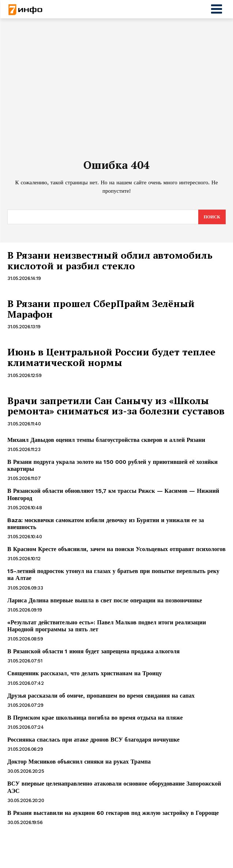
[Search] (212, 217)
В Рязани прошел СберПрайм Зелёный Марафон (101, 309)
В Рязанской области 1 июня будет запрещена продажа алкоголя (93, 651)
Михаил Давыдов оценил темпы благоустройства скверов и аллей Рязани (106, 440)
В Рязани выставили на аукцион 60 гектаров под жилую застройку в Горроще (113, 813)
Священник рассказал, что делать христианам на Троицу (85, 673)
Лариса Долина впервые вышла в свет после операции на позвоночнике (105, 600)
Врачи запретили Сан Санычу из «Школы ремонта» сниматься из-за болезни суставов (116, 406)
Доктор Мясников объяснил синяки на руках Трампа (79, 762)
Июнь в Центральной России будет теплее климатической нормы (111, 357)
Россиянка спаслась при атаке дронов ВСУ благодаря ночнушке (93, 740)
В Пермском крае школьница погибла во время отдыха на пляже (95, 718)
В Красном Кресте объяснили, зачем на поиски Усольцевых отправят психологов (116, 549)
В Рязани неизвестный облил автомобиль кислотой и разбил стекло (110, 260)
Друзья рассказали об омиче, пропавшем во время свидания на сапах (101, 696)
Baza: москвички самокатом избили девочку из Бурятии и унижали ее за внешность (106, 524)
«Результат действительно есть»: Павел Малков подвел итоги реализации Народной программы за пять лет (107, 626)
